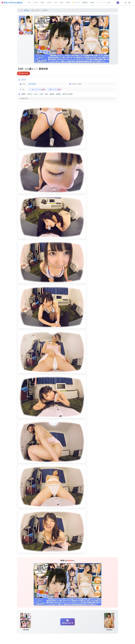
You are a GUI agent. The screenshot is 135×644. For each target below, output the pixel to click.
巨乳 (68, 3)
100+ (42, 3)
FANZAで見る (24, 74)
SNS (94, 3)
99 (34, 3)
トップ (20, 10)
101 (49, 3)
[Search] (108, 3)
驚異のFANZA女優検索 (12, 3)
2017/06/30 (32, 85)
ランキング (77, 3)
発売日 (87, 3)
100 (61, 3)
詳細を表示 (24, 100)
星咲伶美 (27, 10)
